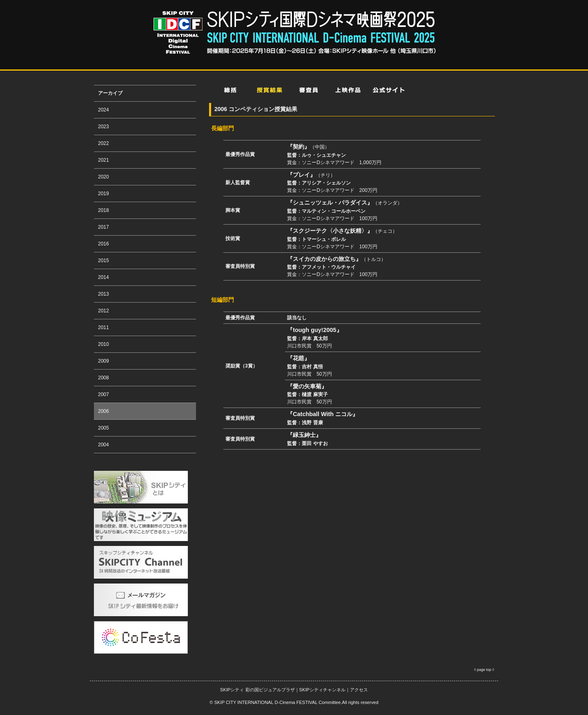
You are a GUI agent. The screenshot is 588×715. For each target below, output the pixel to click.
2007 (104, 394)
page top (484, 670)
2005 (104, 428)
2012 (104, 311)
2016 (104, 244)
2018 (104, 210)
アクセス (359, 690)
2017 (104, 227)
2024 (104, 110)
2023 (104, 127)
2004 (104, 445)
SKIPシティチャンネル (322, 690)
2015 (104, 261)
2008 (104, 378)
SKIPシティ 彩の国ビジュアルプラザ (257, 690)
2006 (104, 411)
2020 (104, 177)
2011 (104, 327)
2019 (104, 194)
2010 (104, 344)
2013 (104, 294)
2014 (104, 277)
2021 (104, 160)
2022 (104, 143)
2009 (104, 361)
